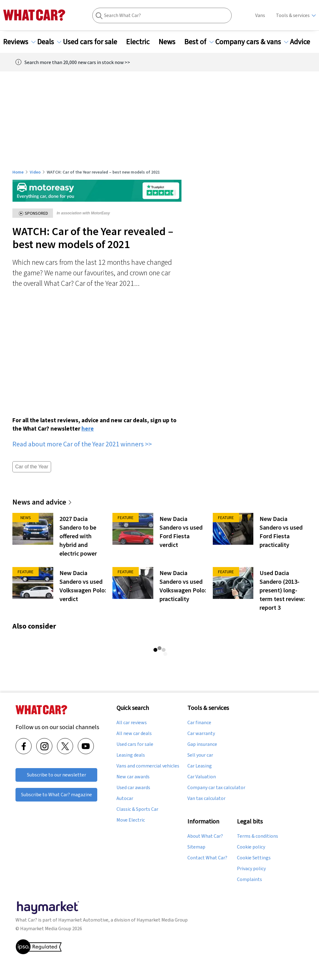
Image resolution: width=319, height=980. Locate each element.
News (171, 42)
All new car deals (134, 733)
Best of (199, 42)
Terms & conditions (258, 836)
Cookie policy (251, 847)
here (88, 428)
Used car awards (133, 788)
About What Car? (205, 836)
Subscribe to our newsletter (57, 775)
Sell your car (200, 755)
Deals (49, 42)
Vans (260, 15)
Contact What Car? (207, 858)
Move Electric (131, 820)
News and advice (42, 502)
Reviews (19, 42)
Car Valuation (202, 777)
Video (35, 172)
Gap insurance (202, 744)
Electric (142, 42)
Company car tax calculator (216, 788)
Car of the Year (32, 467)
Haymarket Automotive (83, 920)
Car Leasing (200, 766)
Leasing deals (131, 755)
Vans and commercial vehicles (148, 766)
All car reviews (132, 723)
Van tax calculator (206, 798)
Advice (304, 42)
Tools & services (293, 15)
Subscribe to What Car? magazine (57, 795)
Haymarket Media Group (162, 920)
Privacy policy (251, 869)
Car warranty (201, 733)
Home (18, 172)
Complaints (249, 879)
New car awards (133, 777)
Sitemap (196, 847)
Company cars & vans (252, 42)
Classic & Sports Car (137, 809)
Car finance (199, 723)
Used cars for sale (94, 42)
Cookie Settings (254, 858)
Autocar (125, 798)
